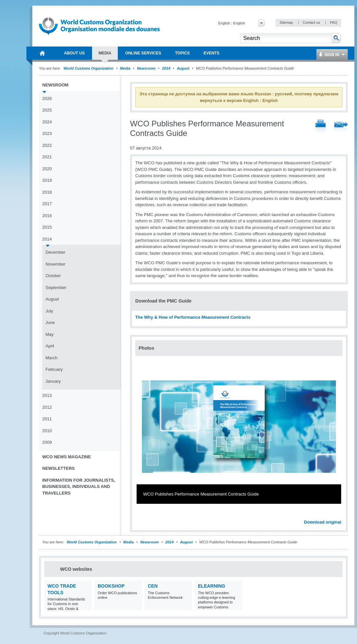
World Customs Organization (89, 68)
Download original (323, 522)
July (49, 311)
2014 (166, 68)
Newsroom (146, 68)
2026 (47, 98)
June (50, 322)
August (183, 68)
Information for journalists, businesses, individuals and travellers (79, 487)
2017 (47, 204)
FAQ (334, 22)
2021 (47, 157)
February (54, 369)
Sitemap (287, 22)
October (53, 276)
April (50, 346)
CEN (153, 586)
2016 (47, 216)
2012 (47, 407)
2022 (47, 145)
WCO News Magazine (66, 457)
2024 (47, 122)
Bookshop (111, 586)
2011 (47, 419)
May (50, 334)
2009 (47, 442)
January (53, 381)
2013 (47, 395)
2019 (47, 180)
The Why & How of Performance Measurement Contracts (193, 317)
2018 (47, 192)
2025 (47, 110)
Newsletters (58, 468)
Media (125, 68)
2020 (47, 169)
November (55, 264)
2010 (47, 431)
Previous (142, 515)
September (56, 288)
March (51, 358)
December (55, 252)
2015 (47, 227)
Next (340, 515)
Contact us (312, 22)
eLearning (211, 586)
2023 (47, 133)
